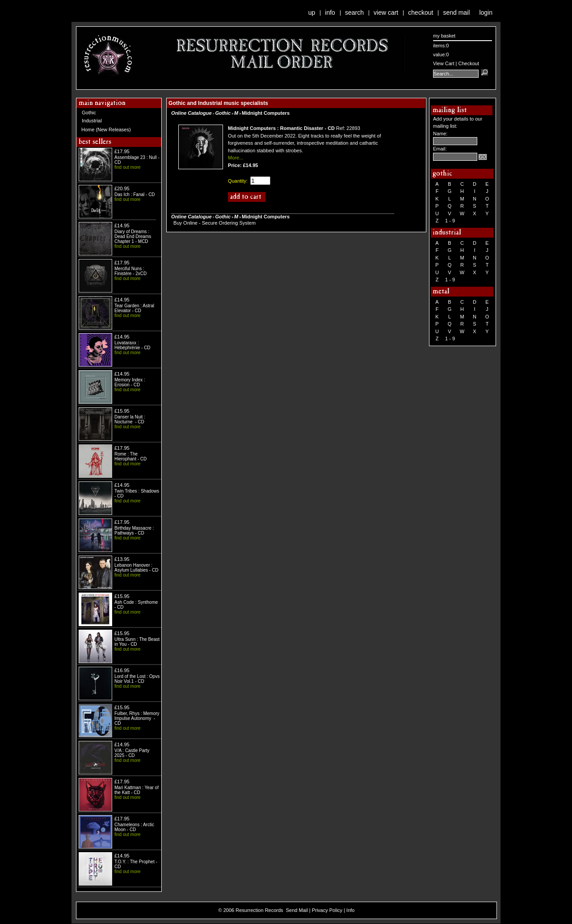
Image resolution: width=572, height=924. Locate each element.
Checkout (421, 13)
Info (330, 13)
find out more (127, 167)
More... (236, 158)
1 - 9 (450, 221)
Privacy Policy (327, 910)
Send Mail (456, 13)
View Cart (386, 13)
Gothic (89, 113)
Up (312, 13)
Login (486, 13)
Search (354, 13)
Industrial (92, 121)
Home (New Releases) (106, 130)
